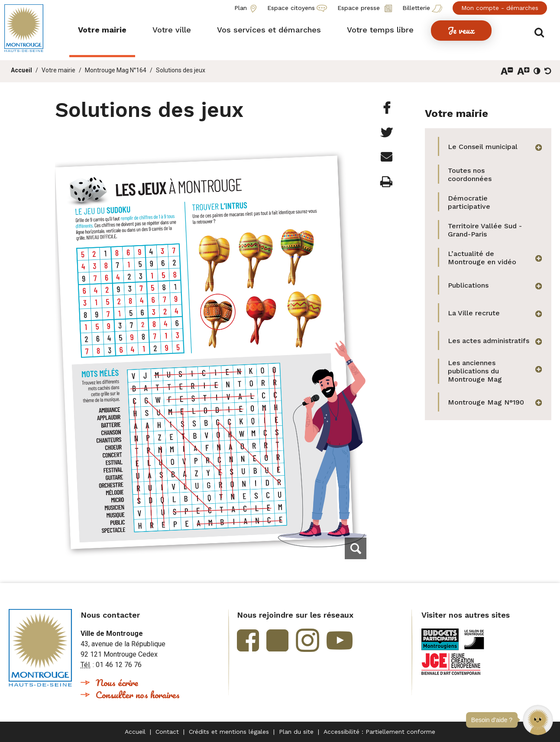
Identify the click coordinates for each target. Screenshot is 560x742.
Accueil (21, 70)
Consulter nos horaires (138, 695)
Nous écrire (117, 682)
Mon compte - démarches (500, 8)
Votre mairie (58, 70)
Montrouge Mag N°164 (116, 70)
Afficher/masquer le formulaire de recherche (542, 31)
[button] (538, 720)
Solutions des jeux (181, 70)
